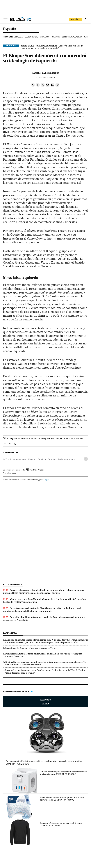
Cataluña (56, 37)
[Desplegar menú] (5, 19)
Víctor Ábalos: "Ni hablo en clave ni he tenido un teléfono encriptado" (52, 47)
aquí (47, 480)
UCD (5, 459)
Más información (10, 473)
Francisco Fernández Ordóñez (42, 459)
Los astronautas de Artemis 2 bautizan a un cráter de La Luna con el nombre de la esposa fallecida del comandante (42, 610)
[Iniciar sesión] (86, 19)
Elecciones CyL (31, 37)
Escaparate (45, 702)
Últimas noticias (12, 585)
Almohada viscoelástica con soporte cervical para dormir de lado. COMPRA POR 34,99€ (62, 799)
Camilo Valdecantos (45, 73)
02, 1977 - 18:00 (45, 77)
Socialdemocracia (18, 459)
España (10, 29)
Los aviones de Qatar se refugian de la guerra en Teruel (31, 648)
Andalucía (45, 37)
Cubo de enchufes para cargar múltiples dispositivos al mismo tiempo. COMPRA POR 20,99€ (63, 773)
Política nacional (66, 459)
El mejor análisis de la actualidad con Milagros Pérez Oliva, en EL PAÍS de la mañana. (45, 438)
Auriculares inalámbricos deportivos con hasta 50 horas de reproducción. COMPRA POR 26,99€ (44, 762)
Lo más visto (10, 633)
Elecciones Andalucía (13, 37)
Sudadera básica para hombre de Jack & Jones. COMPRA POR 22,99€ (61, 824)
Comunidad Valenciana (72, 37)
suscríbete (76, 19)
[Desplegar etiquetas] (86, 459)
